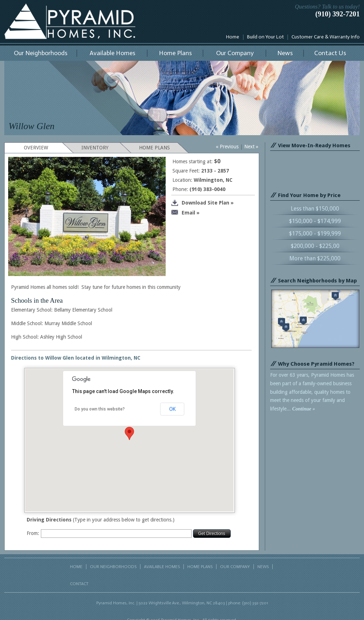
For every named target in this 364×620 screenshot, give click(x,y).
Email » (185, 213)
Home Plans (175, 53)
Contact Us (330, 53)
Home (233, 37)
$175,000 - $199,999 (315, 234)
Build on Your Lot (265, 37)
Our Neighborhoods (41, 53)
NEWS (263, 567)
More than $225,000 (315, 258)
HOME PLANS (154, 148)
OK (172, 409)
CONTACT (79, 584)
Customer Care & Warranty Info (326, 37)
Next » (251, 147)
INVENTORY (95, 148)
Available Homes (113, 53)
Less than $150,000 (315, 209)
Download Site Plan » (202, 203)
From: (33, 533)
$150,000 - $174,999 (315, 221)
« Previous (227, 147)
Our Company (235, 53)
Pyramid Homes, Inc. (70, 21)
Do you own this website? (100, 409)
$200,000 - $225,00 (315, 246)
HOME (76, 567)
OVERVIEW (36, 148)
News (285, 53)
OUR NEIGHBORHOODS (113, 567)
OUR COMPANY (235, 567)
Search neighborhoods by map (315, 319)
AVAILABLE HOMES (162, 567)
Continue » (304, 409)
